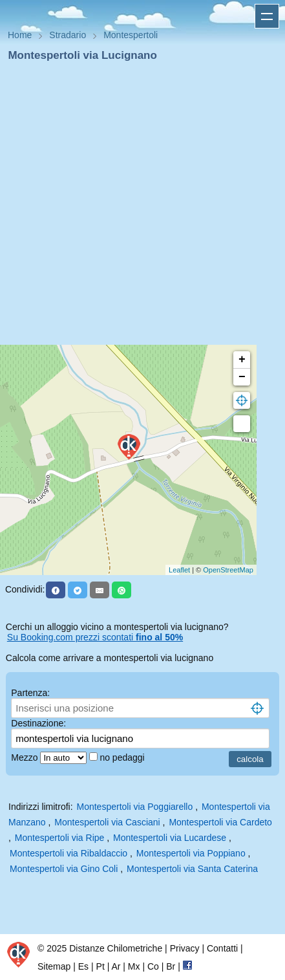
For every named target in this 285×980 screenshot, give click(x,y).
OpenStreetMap (228, 570)
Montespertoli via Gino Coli (64, 869)
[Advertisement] (137, 207)
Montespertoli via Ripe (60, 838)
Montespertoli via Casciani (107, 822)
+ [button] (242, 360)
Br (171, 966)
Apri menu (267, 16)
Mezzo (26, 757)
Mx (134, 966)
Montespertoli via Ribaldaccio (69, 853)
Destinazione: (38, 723)
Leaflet (179, 570)
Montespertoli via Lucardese (170, 838)
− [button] (242, 377)
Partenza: (30, 693)
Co (153, 966)
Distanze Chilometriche (116, 948)
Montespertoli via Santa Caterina (192, 869)
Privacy (185, 948)
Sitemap (54, 966)
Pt (100, 966)
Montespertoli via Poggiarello (135, 807)
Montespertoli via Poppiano (191, 853)
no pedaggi (123, 757)
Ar (116, 966)
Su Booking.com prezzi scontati (95, 637)
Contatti (222, 948)
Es (83, 966)
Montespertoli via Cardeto (220, 822)
